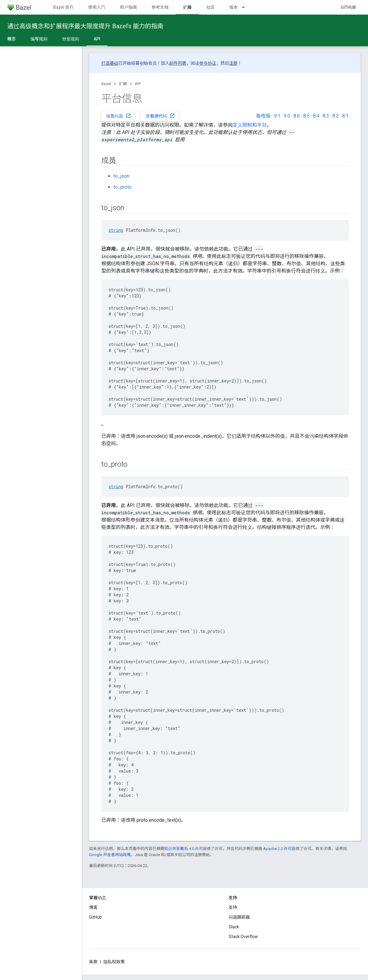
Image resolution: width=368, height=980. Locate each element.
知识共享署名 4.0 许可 (184, 849)
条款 (93, 962)
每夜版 (263, 116)
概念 (12, 39)
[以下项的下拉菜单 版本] (246, 7)
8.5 (306, 116)
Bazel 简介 (63, 7)
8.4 (316, 116)
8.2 (336, 116)
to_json (121, 176)
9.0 (287, 116)
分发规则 (71, 39)
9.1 (277, 116)
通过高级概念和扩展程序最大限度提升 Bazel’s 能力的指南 (85, 26)
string (116, 230)
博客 (93, 907)
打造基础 (110, 63)
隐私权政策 (114, 962)
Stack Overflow (243, 937)
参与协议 (208, 63)
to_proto (123, 187)
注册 (233, 63)
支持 (233, 907)
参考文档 (160, 7)
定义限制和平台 (250, 125)
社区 (210, 7)
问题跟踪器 (239, 917)
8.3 (326, 116)
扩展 (123, 84)
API (138, 84)
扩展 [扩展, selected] (187, 7)
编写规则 (39, 39)
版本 (234, 7)
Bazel (106, 84)
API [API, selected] (97, 39)
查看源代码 (160, 116)
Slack (234, 927)
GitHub (348, 7)
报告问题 (119, 116)
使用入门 (97, 7)
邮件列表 (178, 63)
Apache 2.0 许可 (277, 849)
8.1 (345, 116)
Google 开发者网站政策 (110, 855)
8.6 (297, 116)
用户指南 (128, 7)
